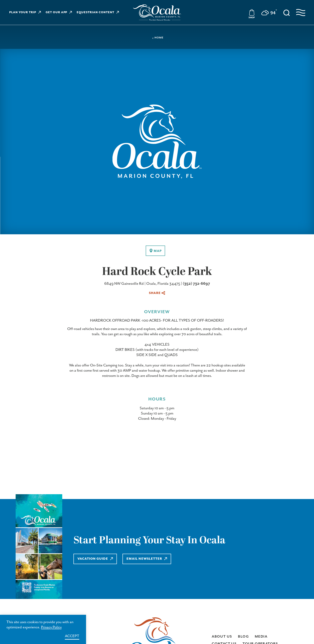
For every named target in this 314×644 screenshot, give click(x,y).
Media (261, 637)
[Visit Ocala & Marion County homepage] (157, 13)
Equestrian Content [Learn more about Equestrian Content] (98, 12)
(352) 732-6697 (196, 284)
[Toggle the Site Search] (287, 12)
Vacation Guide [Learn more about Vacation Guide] (95, 559)
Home (158, 38)
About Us (222, 637)
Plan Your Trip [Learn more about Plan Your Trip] (25, 12)
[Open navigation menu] (301, 13)
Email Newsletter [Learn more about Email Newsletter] (147, 559)
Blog (243, 637)
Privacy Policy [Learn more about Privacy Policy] (51, 627)
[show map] (155, 251)
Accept (72, 636)
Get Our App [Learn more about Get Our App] (59, 12)
